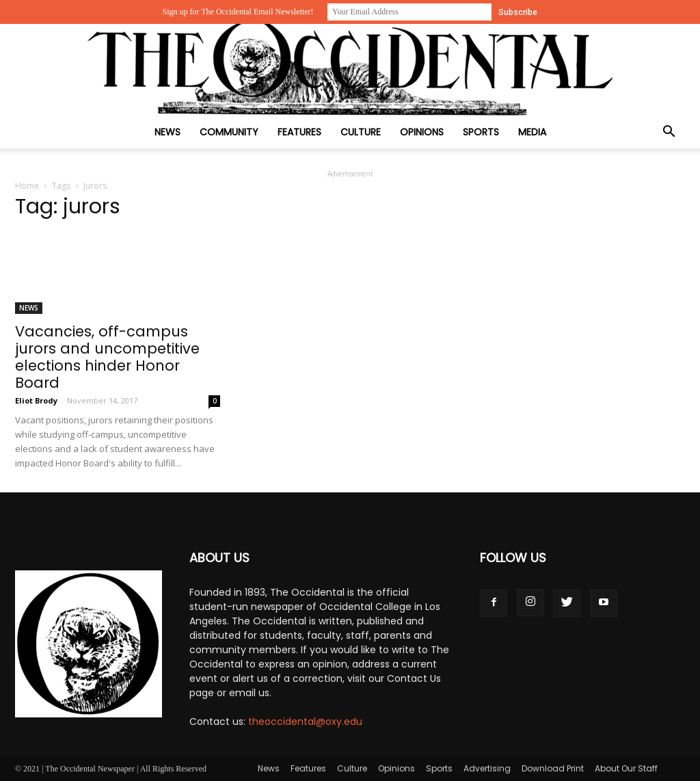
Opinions (422, 132)
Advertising (487, 768)
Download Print (553, 768)
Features (299, 132)
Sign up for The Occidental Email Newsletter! (238, 12)
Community (229, 132)
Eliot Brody (36, 400)
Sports (481, 132)
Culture (361, 132)
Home (27, 186)
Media (532, 132)
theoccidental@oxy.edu (305, 722)
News (167, 132)
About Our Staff (626, 768)
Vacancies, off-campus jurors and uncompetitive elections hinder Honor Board (107, 357)
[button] (669, 133)
